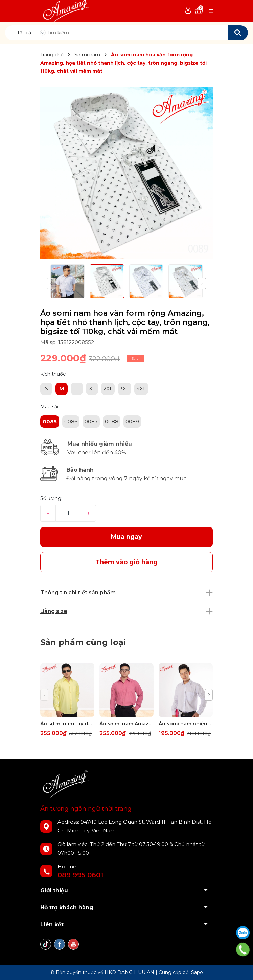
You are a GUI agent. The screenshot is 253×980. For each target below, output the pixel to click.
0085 (50, 421)
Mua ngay (127, 537)
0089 (132, 421)
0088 (112, 421)
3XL (124, 389)
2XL (108, 389)
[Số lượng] (68, 513)
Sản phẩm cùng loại (83, 642)
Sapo (197, 972)
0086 (71, 421)
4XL (141, 389)
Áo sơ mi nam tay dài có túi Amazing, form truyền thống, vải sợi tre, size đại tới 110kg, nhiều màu (67, 724)
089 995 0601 (80, 875)
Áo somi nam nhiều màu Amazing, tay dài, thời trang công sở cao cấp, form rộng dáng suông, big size (186, 724)
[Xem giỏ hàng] (199, 11)
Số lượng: (51, 498)
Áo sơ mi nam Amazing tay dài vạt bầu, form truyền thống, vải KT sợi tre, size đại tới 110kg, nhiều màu (127, 724)
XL (92, 389)
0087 (91, 421)
